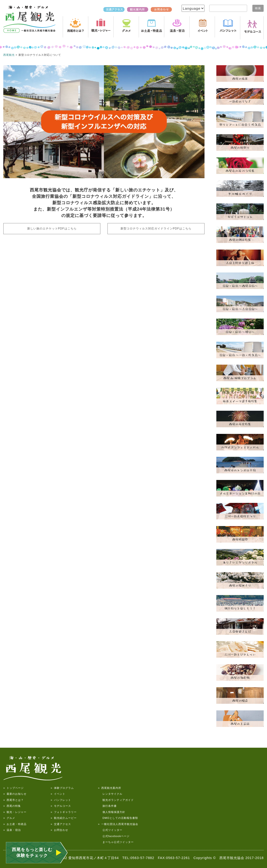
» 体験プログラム (62, 788)
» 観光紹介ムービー (64, 818)
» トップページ (13, 788)
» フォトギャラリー (64, 812)
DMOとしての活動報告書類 (118, 818)
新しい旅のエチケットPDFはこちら (52, 229)
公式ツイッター (110, 830)
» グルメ (9, 818)
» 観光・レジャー (15, 812)
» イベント (58, 794)
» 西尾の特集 (12, 806)
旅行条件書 (107, 806)
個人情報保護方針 (112, 812)
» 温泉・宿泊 (12, 830)
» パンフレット (61, 800)
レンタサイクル (110, 794)
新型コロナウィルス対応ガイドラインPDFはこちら (156, 229)
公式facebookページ (114, 836)
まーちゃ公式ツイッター (116, 842)
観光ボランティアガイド (116, 800)
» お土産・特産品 (15, 824)
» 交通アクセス (61, 824)
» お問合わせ (59, 830)
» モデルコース (61, 806)
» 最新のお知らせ (15, 794)
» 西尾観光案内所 (110, 788)
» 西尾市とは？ (13, 800)
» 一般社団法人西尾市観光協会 (118, 824)
